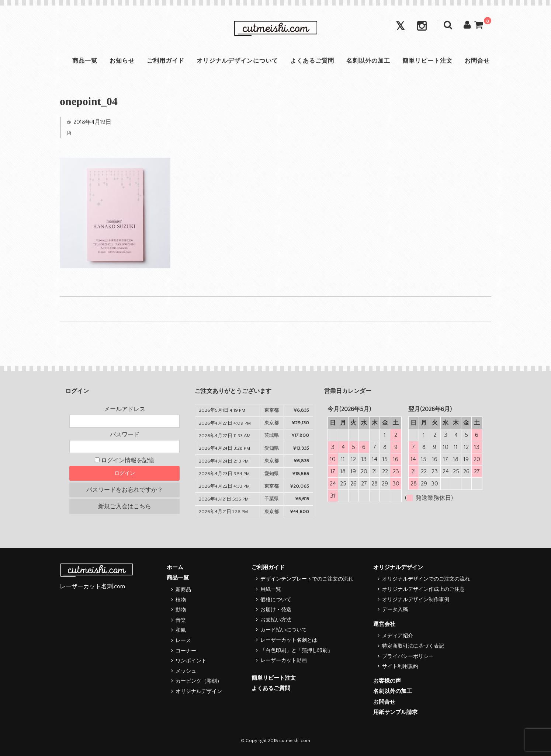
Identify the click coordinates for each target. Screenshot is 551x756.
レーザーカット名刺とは (289, 640)
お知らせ (120, 61)
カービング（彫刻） (199, 681)
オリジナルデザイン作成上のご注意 (423, 589)
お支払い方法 (276, 620)
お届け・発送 (276, 610)
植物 (181, 600)
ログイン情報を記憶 (124, 460)
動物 (181, 610)
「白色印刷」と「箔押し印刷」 (297, 651)
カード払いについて (284, 630)
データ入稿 (395, 610)
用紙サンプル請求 (395, 712)
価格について (276, 600)
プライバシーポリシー (408, 656)
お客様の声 (387, 681)
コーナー (186, 651)
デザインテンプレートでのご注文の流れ (307, 579)
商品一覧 (82, 61)
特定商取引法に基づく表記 (413, 646)
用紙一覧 (271, 589)
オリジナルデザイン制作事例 (416, 600)
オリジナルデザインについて (237, 61)
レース (183, 641)
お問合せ (480, 61)
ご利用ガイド (164, 61)
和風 (181, 630)
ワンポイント (191, 661)
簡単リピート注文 (429, 61)
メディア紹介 (398, 636)
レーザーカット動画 (284, 661)
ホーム (175, 567)
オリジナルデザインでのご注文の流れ (426, 579)
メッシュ (186, 671)
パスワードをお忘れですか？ (125, 490)
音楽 (181, 620)
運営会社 (384, 624)
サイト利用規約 (400, 666)
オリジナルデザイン (199, 691)
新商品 (183, 590)
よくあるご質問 (313, 61)
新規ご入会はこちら (125, 506)
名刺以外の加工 (369, 61)
